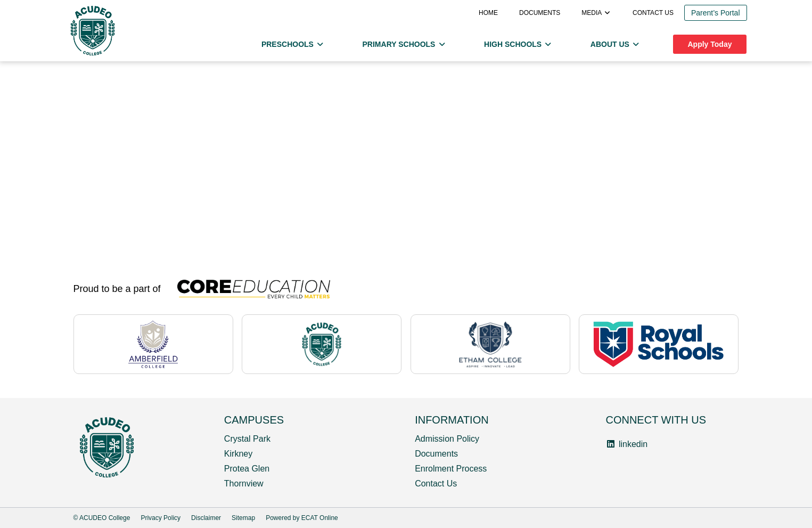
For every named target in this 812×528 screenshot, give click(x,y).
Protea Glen (247, 469)
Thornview (244, 484)
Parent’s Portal (716, 13)
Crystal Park (247, 439)
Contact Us (436, 484)
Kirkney (238, 454)
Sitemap (243, 518)
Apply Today (710, 44)
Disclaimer (206, 518)
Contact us (653, 13)
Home (488, 13)
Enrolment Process (451, 469)
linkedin (626, 444)
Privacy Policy (161, 518)
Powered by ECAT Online (302, 518)
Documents (540, 13)
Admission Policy (447, 439)
